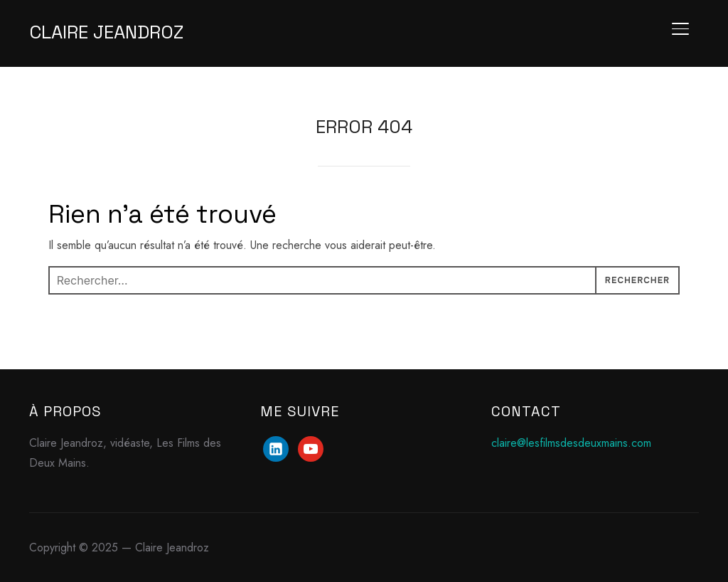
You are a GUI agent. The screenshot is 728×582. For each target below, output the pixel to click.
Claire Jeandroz (106, 32)
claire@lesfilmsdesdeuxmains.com (571, 443)
